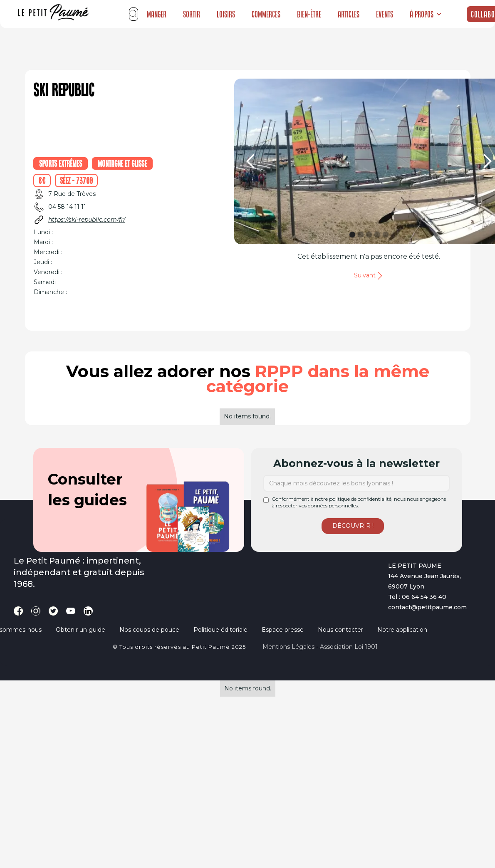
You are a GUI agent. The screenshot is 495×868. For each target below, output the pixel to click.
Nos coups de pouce (149, 630)
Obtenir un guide (80, 630)
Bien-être (309, 14)
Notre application (402, 630)
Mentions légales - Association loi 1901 (320, 647)
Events (385, 14)
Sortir (192, 14)
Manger (157, 14)
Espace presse (283, 630)
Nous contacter (340, 630)
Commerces (266, 14)
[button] (426, 14)
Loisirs (226, 14)
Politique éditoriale (220, 630)
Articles (349, 14)
